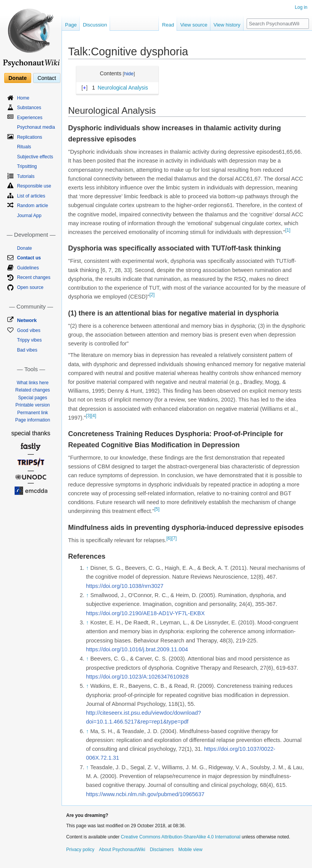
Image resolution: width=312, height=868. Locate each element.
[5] (157, 509)
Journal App (29, 216)
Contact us (29, 258)
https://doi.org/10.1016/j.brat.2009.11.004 (137, 649)
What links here (33, 383)
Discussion (95, 25)
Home (23, 98)
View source (194, 25)
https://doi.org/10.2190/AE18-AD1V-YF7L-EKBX (145, 613)
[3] (88, 416)
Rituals (24, 147)
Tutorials (26, 176)
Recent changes (34, 277)
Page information (33, 420)
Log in (301, 7)
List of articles (31, 196)
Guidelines (28, 268)
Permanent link (33, 413)
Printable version (33, 405)
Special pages (33, 398)
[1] (288, 230)
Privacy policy (80, 850)
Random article (33, 206)
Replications (29, 137)
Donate (18, 78)
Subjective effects (35, 157)
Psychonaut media (36, 127)
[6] (169, 538)
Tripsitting (27, 166)
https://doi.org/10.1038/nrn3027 (125, 586)
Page (71, 25)
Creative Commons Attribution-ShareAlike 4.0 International (181, 837)
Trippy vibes (29, 340)
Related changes (33, 390)
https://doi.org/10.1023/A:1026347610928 (137, 677)
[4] (94, 416)
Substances (29, 108)
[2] (152, 295)
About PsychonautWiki (122, 850)
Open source (30, 287)
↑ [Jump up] (87, 568)
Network (27, 320)
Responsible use (34, 186)
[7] (174, 538)
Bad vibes (27, 350)
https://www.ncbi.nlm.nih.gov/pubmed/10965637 (145, 794)
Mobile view (190, 850)
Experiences (30, 118)
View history (227, 25)
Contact (47, 78)
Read (168, 25)
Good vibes (29, 330)
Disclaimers (162, 850)
